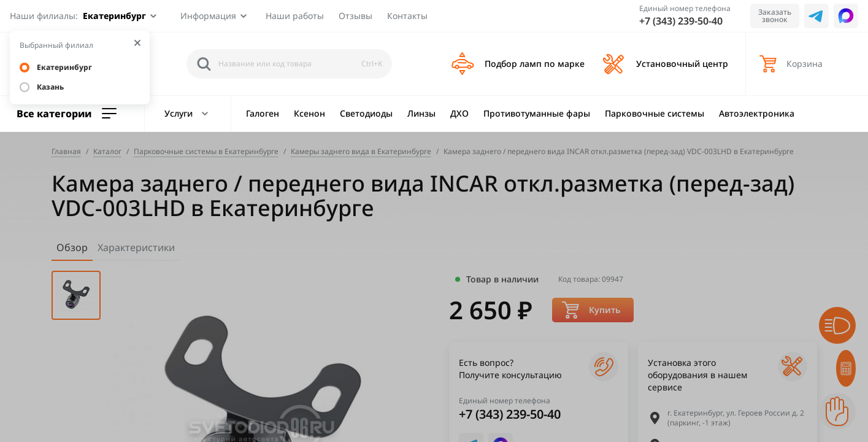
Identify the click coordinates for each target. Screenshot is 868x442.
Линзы (421, 113)
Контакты (407, 16)
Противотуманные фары (537, 113)
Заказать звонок (775, 16)
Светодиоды (366, 113)
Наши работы (295, 16)
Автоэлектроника (757, 113)
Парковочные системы (655, 113)
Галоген (263, 113)
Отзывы (355, 16)
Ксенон (309, 113)
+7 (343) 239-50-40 (681, 21)
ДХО (459, 113)
